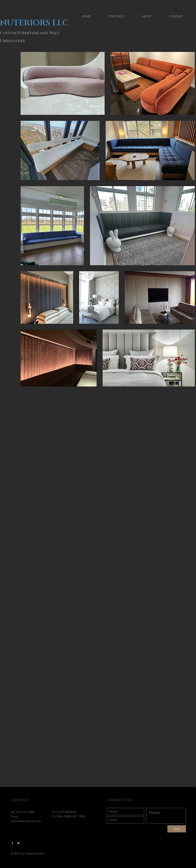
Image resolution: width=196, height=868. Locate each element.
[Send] (177, 829)
